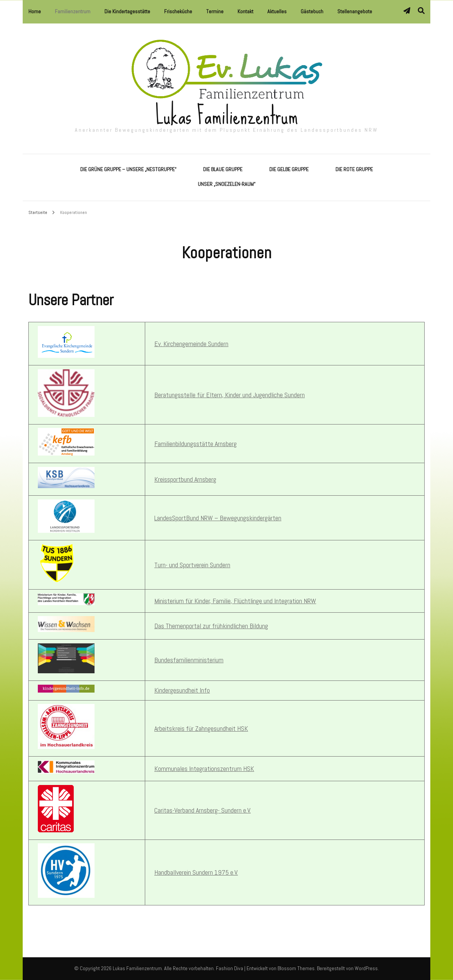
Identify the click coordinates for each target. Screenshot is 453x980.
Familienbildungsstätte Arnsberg (195, 444)
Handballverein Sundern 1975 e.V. (196, 872)
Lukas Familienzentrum (227, 116)
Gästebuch (312, 11)
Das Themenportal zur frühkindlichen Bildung (211, 626)
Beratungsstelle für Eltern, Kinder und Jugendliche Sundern (230, 395)
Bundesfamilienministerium (189, 660)
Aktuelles (277, 11)
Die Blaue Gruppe (223, 169)
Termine (215, 11)
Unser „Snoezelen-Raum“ (226, 184)
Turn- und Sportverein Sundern (192, 565)
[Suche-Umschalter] (421, 11)
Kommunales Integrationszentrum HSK (204, 769)
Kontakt (245, 11)
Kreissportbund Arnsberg (185, 479)
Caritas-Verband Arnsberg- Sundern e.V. (202, 810)
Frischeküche (178, 11)
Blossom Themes (296, 968)
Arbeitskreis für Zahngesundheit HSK (201, 728)
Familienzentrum (73, 11)
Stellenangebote (355, 11)
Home (35, 11)
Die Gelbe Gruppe (289, 169)
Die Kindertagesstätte (127, 11)
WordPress (366, 968)
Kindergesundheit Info (182, 690)
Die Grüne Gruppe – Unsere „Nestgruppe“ (128, 169)
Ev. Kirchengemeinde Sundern (191, 344)
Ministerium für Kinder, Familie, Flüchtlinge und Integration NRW (235, 601)
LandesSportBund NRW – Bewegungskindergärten (218, 518)
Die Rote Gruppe (354, 169)
